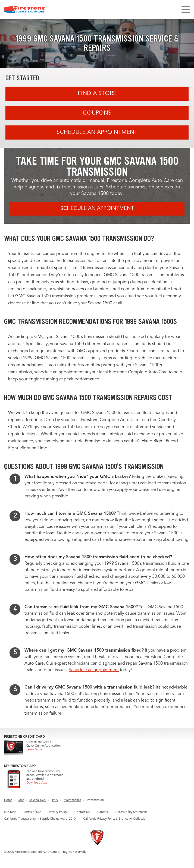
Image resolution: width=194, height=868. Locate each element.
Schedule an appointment (94, 670)
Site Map (10, 812)
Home (8, 800)
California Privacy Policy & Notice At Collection (115, 819)
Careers (103, 812)
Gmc (21, 800)
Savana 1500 (38, 800)
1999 (55, 800)
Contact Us (82, 812)
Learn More (34, 750)
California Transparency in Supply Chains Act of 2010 (40, 819)
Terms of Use (33, 812)
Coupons (97, 113)
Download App (37, 783)
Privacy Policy (58, 812)
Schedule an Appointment (97, 132)
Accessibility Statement (131, 812)
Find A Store (97, 94)
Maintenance (72, 800)
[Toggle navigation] (186, 10)
